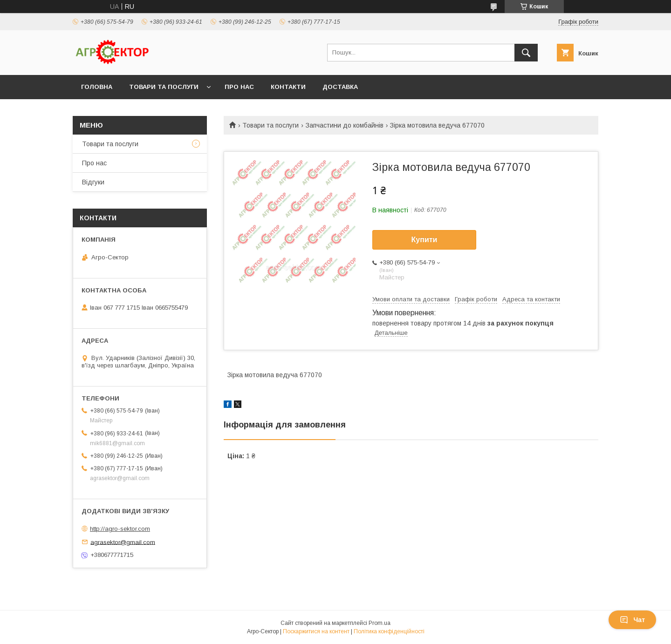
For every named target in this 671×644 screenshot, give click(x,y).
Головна (97, 87)
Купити (425, 240)
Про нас (239, 87)
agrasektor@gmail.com (123, 542)
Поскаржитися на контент (316, 631)
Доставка (340, 87)
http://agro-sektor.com (120, 529)
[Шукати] (526, 53)
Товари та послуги (164, 87)
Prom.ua (380, 623)
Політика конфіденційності (389, 631)
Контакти (288, 87)
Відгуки (93, 182)
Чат (632, 620)
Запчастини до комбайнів (345, 125)
